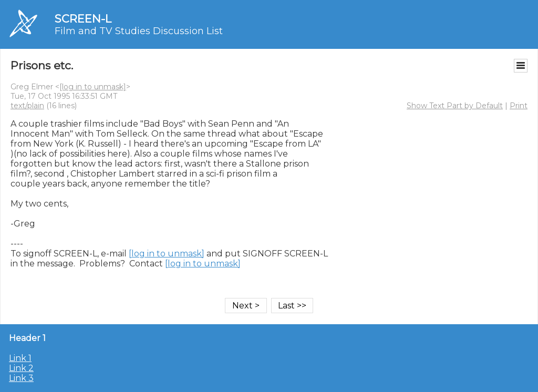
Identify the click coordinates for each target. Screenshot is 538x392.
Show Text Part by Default (455, 106)
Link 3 (21, 378)
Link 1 (20, 358)
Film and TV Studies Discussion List (139, 31)
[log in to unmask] (93, 87)
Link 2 (21, 368)
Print (519, 106)
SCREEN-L (83, 19)
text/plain (27, 106)
